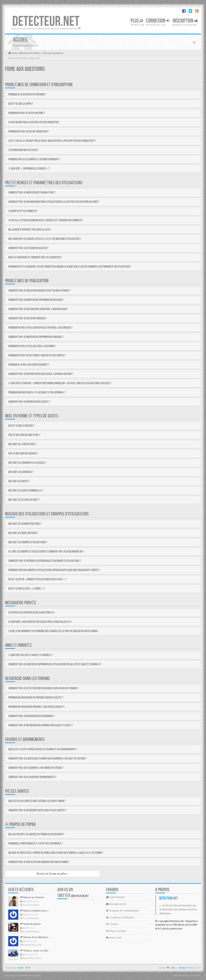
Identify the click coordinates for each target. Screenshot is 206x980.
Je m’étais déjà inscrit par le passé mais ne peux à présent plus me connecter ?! (52, 141)
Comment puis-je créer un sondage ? (27, 318)
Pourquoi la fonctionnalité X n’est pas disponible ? (36, 844)
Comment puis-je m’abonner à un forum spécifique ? (36, 768)
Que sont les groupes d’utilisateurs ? (28, 542)
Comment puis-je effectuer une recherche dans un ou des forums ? (43, 688)
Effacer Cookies (116, 931)
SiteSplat (182, 968)
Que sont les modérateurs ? (23, 533)
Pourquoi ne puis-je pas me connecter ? (28, 132)
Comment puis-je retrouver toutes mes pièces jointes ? (37, 810)
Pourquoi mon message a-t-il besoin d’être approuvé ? (37, 393)
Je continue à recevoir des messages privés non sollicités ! (40, 622)
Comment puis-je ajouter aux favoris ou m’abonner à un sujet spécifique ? (47, 759)
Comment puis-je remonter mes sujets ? (29, 402)
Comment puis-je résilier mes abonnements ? (32, 777)
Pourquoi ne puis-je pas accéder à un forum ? (32, 346)
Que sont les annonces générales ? (27, 463)
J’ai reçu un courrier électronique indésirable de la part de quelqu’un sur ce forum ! (53, 631)
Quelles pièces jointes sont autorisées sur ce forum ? (37, 801)
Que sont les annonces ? (21, 472)
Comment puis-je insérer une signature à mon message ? (38, 309)
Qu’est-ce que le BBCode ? (21, 426)
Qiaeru (38, 975)
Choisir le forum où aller (53, 874)
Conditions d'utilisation (120, 917)
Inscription (185, 21)
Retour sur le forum (32, 897)
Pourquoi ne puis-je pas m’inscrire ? (27, 113)
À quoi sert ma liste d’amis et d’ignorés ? (30, 655)
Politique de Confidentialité (122, 911)
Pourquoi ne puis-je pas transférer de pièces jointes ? (37, 355)
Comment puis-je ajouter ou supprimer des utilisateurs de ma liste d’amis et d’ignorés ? (55, 664)
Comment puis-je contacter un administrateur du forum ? (39, 862)
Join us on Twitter (73, 893)
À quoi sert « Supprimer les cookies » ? (29, 169)
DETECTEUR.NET (46, 22)
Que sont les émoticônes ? (22, 444)
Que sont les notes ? (19, 481)
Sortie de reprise (30, 924)
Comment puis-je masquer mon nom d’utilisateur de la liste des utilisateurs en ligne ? (54, 202)
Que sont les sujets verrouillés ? (26, 491)
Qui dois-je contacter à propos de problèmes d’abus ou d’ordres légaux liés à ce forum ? (56, 853)
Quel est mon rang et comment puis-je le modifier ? (35, 257)
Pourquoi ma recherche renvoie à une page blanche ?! (36, 707)
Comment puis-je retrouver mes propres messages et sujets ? (41, 725)
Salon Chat (114, 938)
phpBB (21, 968)
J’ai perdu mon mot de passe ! (23, 150)
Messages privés (116, 904)
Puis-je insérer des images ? (23, 454)
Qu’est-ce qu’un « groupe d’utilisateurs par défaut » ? (37, 579)
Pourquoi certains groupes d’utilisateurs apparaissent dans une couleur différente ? (54, 570)
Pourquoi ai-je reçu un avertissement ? (29, 365)
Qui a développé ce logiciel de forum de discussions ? (36, 834)
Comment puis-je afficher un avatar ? (28, 248)
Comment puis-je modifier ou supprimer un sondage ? (36, 337)
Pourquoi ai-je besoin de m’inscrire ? (27, 95)
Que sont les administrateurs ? (25, 524)
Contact (112, 924)
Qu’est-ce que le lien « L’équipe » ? (26, 589)
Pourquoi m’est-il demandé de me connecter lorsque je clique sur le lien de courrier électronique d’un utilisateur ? (70, 267)
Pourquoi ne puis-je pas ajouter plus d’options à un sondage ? (40, 328)
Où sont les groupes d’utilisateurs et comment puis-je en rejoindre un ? (46, 552)
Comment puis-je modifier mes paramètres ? (32, 193)
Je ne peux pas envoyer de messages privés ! (31, 613)
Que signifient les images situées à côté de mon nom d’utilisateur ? (45, 239)
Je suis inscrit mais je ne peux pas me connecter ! (34, 122)
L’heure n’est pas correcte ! (23, 211)
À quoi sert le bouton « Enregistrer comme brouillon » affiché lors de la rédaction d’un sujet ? (60, 383)
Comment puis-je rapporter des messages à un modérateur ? (41, 374)
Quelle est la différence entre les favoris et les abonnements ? (43, 749)
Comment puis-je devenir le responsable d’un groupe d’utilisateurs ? (45, 561)
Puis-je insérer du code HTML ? (24, 435)
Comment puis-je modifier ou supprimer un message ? (36, 300)
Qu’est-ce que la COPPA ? (21, 104)
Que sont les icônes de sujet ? (24, 500)
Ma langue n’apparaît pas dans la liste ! (30, 230)
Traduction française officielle (19, 975)
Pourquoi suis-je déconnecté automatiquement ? (34, 159)
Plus (137, 21)
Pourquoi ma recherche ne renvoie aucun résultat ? (36, 698)
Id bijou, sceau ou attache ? (37, 951)
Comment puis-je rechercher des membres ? (31, 716)
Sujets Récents (115, 897)
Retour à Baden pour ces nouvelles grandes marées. (50, 911)
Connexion (158, 21)
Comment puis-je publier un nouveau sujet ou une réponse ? (39, 291)
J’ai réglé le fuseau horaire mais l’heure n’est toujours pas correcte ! (46, 220)
